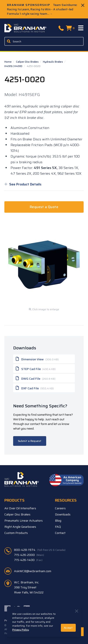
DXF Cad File (35, 388)
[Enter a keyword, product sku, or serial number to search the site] (44, 41)
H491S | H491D (14, 66)
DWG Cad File (36, 378)
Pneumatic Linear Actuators (24, 521)
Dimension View (37, 359)
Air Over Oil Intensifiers (20, 508)
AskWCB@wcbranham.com (33, 571)
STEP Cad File (36, 368)
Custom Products (16, 533)
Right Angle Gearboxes (20, 527)
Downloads (63, 514)
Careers (60, 508)
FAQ (58, 527)
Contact (60, 533)
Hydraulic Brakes (53, 62)
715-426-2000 (29, 555)
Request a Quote (44, 207)
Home (8, 62)
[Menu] (81, 28)
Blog (58, 521)
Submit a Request (30, 441)
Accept (68, 628)
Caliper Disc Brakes (28, 62)
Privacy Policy (21, 630)
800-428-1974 (40, 550)
